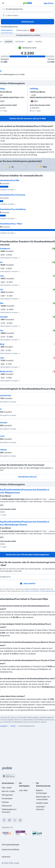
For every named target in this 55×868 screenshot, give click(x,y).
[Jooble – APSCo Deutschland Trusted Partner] (6, 833)
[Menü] (3, 3)
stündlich (39, 42)
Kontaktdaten (7, 798)
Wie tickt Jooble (8, 791)
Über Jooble (7, 788)
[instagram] (9, 820)
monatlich (9, 42)
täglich (30, 42)
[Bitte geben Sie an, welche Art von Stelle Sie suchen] (27, 9)
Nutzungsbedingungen (11, 845)
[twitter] (15, 820)
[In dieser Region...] (27, 15)
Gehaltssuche (28, 22)
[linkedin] (20, 820)
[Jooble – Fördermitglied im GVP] (37, 833)
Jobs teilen (23, 790)
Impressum (6, 857)
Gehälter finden (42, 803)
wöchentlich (20, 42)
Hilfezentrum (7, 806)
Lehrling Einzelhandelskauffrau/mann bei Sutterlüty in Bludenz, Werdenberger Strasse (41, 89)
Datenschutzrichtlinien (32, 591)
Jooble (16, 863)
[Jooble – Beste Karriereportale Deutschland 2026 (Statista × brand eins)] (22, 833)
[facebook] (4, 820)
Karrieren (5, 802)
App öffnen (49, 3)
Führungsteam (7, 795)
